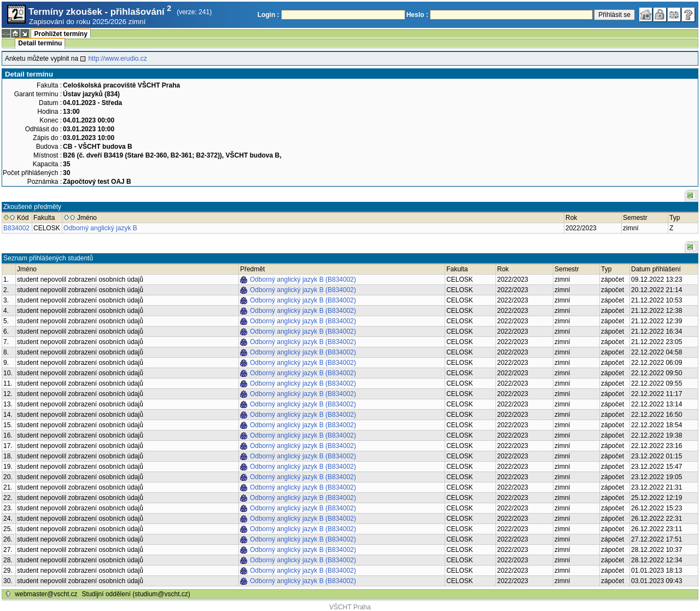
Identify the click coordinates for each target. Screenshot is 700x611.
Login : (269, 15)
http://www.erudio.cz (117, 59)
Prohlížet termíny (60, 34)
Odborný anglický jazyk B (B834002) (303, 280)
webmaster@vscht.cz (46, 594)
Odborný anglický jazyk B (100, 228)
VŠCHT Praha (350, 607)
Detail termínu (40, 43)
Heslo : (417, 15)
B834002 (16, 228)
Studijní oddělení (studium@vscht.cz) (136, 594)
